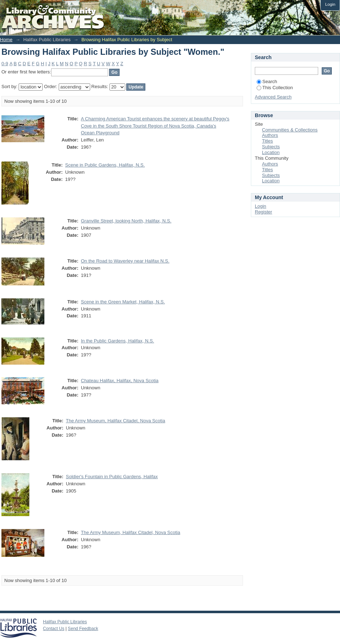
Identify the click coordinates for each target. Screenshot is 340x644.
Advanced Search (273, 97)
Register (263, 212)
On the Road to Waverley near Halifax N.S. (125, 261)
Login (330, 4)
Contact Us (54, 629)
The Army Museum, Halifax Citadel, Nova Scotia (115, 421)
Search (267, 81)
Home (6, 40)
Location (271, 152)
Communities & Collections (290, 130)
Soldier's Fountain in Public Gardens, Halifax (112, 477)
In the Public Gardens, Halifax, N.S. (117, 341)
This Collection (275, 88)
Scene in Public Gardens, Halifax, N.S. (105, 165)
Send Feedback (83, 629)
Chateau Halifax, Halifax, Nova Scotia (120, 381)
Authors (270, 135)
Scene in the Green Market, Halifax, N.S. (123, 302)
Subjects (271, 147)
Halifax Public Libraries (65, 622)
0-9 (5, 64)
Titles (268, 141)
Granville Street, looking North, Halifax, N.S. (126, 221)
